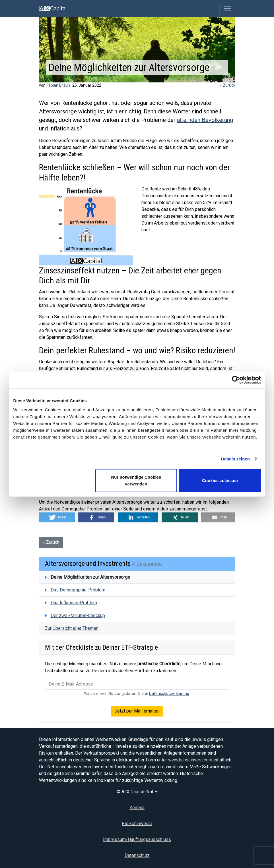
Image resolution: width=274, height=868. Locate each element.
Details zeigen (235, 459)
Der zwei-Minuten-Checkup (78, 615)
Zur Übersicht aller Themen (72, 628)
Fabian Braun (58, 85)
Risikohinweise (137, 824)
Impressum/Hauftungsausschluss (137, 839)
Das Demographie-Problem (78, 590)
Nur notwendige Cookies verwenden (136, 480)
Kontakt (137, 808)
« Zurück (228, 85)
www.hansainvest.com (190, 760)
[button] (57, 517)
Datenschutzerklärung (169, 693)
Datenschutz (137, 855)
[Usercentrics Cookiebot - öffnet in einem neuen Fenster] (236, 380)
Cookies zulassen (220, 480)
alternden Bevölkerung (205, 120)
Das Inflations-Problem (74, 603)
